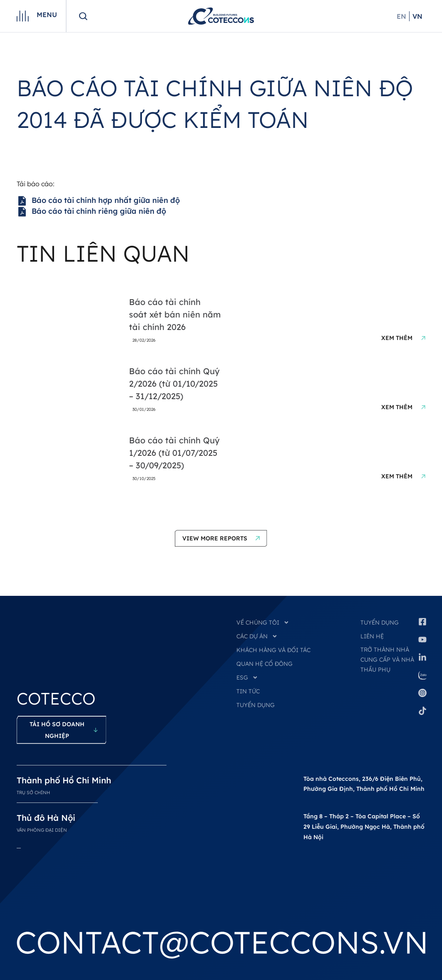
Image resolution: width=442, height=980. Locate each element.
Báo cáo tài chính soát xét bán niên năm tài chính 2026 (175, 314)
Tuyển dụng (380, 622)
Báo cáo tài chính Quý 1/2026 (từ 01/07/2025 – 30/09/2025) (174, 453)
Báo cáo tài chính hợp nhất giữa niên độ (98, 201)
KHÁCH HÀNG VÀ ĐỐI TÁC (273, 650)
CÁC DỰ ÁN (257, 636)
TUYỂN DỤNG (256, 705)
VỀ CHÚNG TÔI (263, 622)
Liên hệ (372, 636)
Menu (47, 15)
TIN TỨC (248, 691)
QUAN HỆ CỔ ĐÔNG (264, 664)
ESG (247, 677)
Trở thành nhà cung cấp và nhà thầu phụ (387, 660)
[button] (221, 538)
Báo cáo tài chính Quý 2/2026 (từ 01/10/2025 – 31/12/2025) (174, 384)
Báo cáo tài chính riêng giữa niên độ (91, 212)
